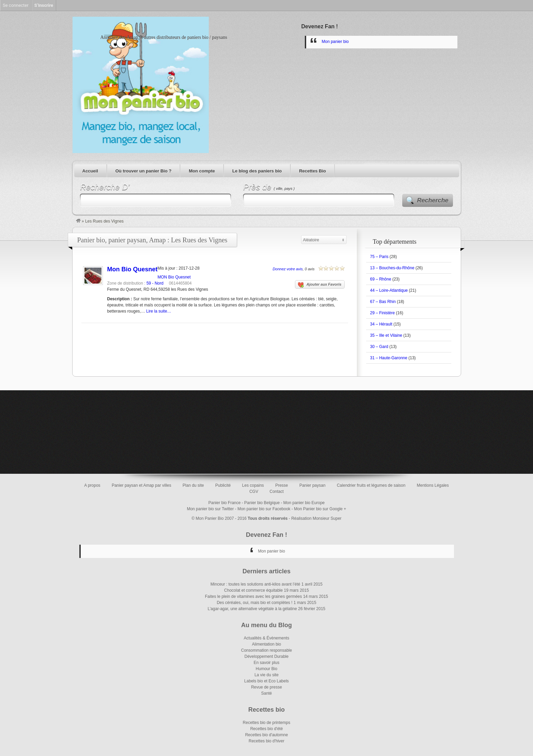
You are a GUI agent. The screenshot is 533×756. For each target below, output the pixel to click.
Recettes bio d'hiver (266, 741)
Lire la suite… (159, 311)
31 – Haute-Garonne (389, 358)
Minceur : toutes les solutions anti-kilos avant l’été (255, 584)
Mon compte (202, 171)
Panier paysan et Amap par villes (142, 485)
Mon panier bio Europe (304, 503)
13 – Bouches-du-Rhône (392, 268)
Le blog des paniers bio (257, 171)
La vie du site (266, 675)
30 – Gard (379, 347)
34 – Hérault (381, 324)
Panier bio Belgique (262, 503)
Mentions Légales (433, 485)
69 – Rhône (381, 279)
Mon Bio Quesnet (132, 269)
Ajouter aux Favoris (320, 285)
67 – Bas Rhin (383, 302)
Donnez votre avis (288, 269)
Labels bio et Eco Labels (266, 681)
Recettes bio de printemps (266, 723)
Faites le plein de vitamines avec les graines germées (254, 596)
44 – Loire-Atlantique (389, 290)
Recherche (433, 200)
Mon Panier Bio (210, 518)
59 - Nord (155, 283)
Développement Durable (266, 656)
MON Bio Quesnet (174, 277)
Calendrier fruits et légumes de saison (371, 485)
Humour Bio (266, 669)
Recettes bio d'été (267, 729)
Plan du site (193, 485)
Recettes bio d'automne (267, 735)
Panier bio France (225, 503)
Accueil (90, 171)
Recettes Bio (312, 171)
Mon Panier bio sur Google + (320, 509)
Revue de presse (266, 687)
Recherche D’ (105, 187)
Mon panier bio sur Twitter (210, 509)
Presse (281, 485)
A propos (92, 485)
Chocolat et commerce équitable (253, 590)
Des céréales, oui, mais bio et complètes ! (254, 603)
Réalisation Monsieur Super (316, 518)
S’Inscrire (44, 5)
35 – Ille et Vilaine (386, 335)
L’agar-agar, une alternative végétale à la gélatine (252, 609)
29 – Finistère (383, 313)
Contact (277, 492)
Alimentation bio (266, 644)
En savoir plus (266, 663)
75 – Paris (379, 257)
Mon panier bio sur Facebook (264, 509)
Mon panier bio (335, 42)
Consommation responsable (266, 650)
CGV (254, 492)
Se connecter (16, 5)
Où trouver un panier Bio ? (144, 171)
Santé (266, 693)
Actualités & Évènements (266, 638)
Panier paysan (312, 485)
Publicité (223, 485)
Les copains (253, 485)
